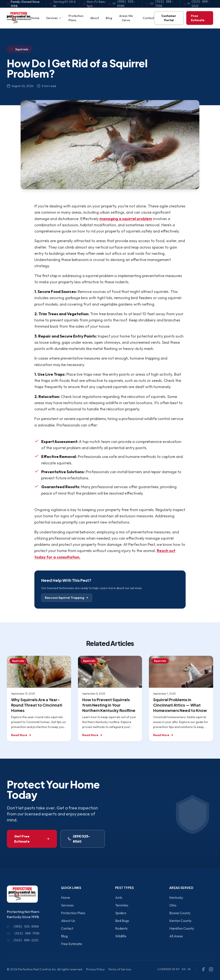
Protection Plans (76, 18)
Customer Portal (169, 18)
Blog (109, 18)
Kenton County (180, 921)
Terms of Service (120, 969)
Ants (119, 897)
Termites (122, 905)
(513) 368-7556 (23, 933)
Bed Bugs (122, 921)
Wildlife (121, 936)
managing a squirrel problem (126, 219)
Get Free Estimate (32, 839)
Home (35, 18)
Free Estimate (198, 18)
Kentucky (176, 897)
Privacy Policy (95, 969)
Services (54, 18)
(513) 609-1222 (23, 940)
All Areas (176, 936)
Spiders (121, 913)
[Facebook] (203, 969)
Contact (148, 18)
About (95, 18)
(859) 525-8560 (79, 839)
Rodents (121, 928)
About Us (68, 921)
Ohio (173, 905)
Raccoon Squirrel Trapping (67, 598)
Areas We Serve (128, 18)
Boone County (180, 913)
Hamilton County (182, 928)
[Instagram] (211, 969)
